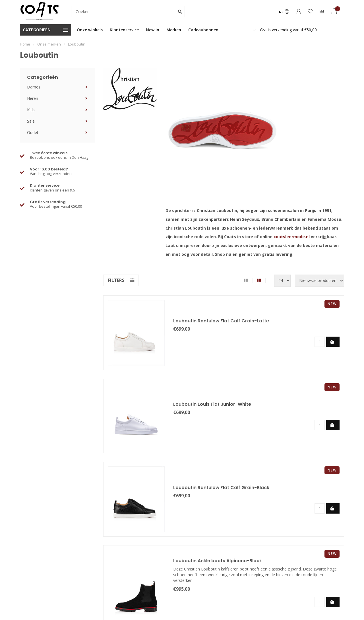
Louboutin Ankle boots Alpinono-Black (218, 561)
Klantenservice (124, 30)
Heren (33, 98)
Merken (174, 30)
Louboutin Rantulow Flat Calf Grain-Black (221, 488)
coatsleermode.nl (292, 237)
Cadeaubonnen (203, 30)
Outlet (33, 132)
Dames (34, 87)
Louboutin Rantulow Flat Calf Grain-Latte (221, 321)
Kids (31, 110)
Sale (31, 121)
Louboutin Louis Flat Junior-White (212, 404)
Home (25, 44)
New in (153, 30)
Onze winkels (90, 30)
